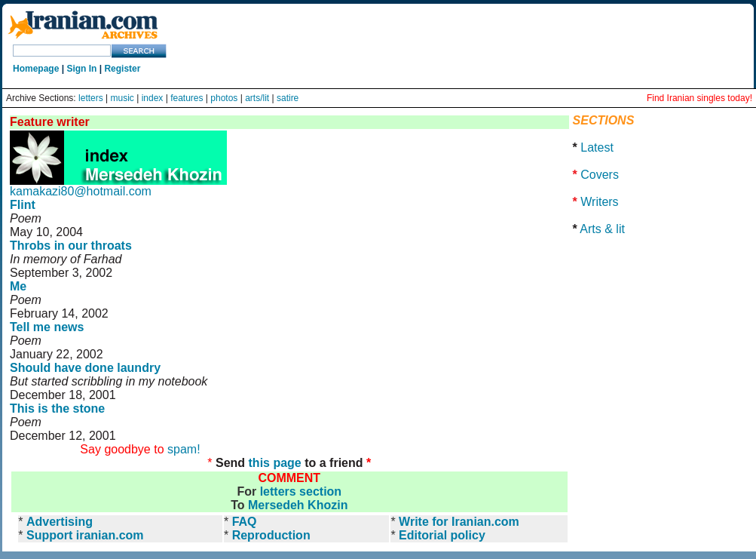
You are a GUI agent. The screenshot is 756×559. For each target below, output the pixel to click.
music (122, 98)
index (153, 98)
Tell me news (47, 327)
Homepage (36, 69)
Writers (599, 202)
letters (91, 98)
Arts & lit (602, 229)
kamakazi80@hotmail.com (81, 191)
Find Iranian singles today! (699, 98)
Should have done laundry (85, 368)
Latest (597, 147)
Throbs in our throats (71, 246)
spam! (184, 449)
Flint (23, 205)
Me (18, 286)
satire (288, 98)
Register (122, 69)
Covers (600, 175)
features (187, 98)
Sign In (81, 69)
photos (224, 98)
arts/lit (257, 98)
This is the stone (57, 408)
